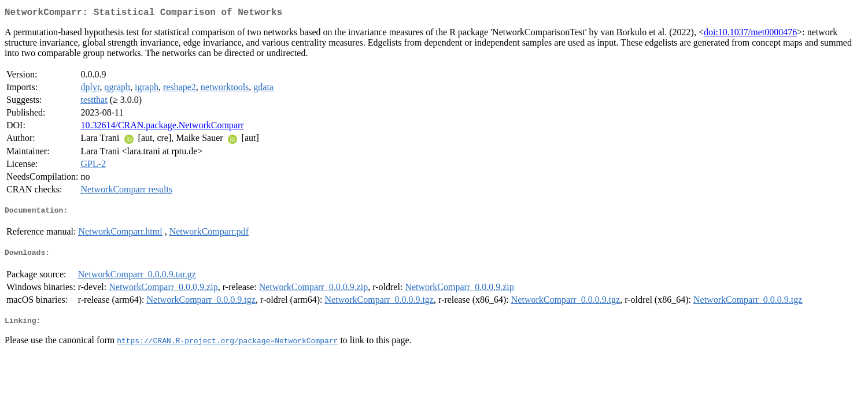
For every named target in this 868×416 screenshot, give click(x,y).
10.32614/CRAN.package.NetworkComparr (162, 127)
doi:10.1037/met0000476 (750, 34)
